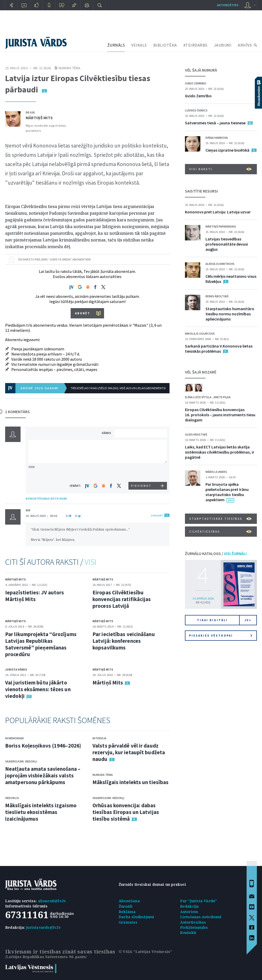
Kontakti (188, 933)
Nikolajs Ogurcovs (200, 333)
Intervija (99, 738)
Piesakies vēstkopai (221, 636)
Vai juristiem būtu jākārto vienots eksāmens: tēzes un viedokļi (38, 689)
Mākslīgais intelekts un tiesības (130, 782)
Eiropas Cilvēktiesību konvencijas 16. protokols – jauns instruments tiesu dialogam (220, 415)
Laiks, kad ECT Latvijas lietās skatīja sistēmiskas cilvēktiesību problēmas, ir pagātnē (220, 452)
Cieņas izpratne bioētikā (227, 150)
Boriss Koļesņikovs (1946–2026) (43, 746)
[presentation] (142, 472)
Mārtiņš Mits (39, 118)
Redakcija (190, 906)
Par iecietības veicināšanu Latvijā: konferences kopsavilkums (124, 641)
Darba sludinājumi (136, 917)
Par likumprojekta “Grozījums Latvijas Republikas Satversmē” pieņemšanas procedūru (41, 644)
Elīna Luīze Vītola (198, 397)
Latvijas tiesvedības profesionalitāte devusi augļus (227, 244)
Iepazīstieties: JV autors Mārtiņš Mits (35, 596)
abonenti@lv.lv (52, 901)
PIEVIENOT (141, 486)
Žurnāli (126, 906)
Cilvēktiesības (221, 532)
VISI (90, 562)
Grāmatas (128, 922)
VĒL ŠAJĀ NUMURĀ (201, 70)
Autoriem (189, 912)
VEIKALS (139, 45)
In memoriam (14, 738)
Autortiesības (193, 922)
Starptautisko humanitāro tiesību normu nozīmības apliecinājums (230, 314)
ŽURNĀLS (116, 45)
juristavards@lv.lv (43, 927)
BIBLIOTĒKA (165, 45)
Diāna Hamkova (217, 138)
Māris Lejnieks (216, 472)
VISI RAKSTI (221, 169)
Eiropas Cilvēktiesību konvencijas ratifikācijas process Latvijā (122, 599)
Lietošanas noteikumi (201, 917)
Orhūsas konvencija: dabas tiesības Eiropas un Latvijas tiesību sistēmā (126, 812)
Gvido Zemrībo (198, 96)
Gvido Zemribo (196, 83)
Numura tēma (69, 68)
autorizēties (228, 5)
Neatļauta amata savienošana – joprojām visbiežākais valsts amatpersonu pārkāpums (43, 775)
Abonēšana (129, 901)
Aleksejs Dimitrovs (220, 264)
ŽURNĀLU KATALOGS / (216, 553)
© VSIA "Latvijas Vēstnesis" (145, 952)
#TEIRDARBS (195, 45)
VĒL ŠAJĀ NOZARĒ (201, 372)
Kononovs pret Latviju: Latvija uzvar (218, 212)
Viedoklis (12, 798)
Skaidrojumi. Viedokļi (21, 761)
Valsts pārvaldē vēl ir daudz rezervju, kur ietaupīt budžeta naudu (129, 752)
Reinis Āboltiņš (217, 296)
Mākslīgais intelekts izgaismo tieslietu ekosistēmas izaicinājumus (41, 812)
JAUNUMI (223, 45)
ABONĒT (83, 313)
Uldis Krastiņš (196, 434)
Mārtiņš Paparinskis (221, 226)
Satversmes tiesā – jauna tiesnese (215, 123)
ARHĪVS (245, 45)
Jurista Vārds (16, 669)
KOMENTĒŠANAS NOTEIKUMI (46, 498)
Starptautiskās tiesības (221, 519)
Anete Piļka (222, 397)
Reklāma (127, 912)
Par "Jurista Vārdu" (199, 901)
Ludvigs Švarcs (196, 110)
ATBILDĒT (157, 515)
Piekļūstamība (194, 927)
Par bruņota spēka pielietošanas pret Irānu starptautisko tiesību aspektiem (227, 492)
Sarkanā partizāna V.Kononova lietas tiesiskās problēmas (219, 349)
